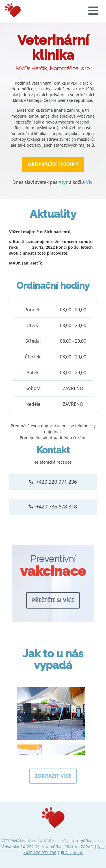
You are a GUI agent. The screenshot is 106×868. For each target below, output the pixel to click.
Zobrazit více (53, 774)
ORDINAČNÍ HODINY (53, 164)
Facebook (72, 851)
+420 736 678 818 (56, 505)
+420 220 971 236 (56, 481)
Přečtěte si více (53, 599)
